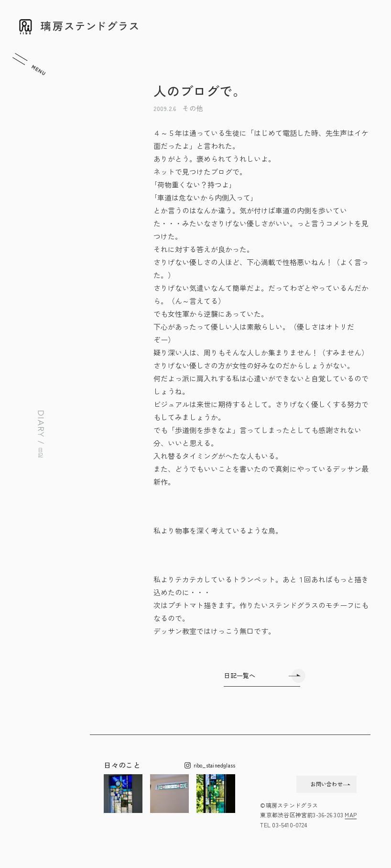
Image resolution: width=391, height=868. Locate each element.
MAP (351, 819)
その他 (192, 108)
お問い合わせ (308, 785)
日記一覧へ (239, 675)
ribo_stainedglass (210, 765)
